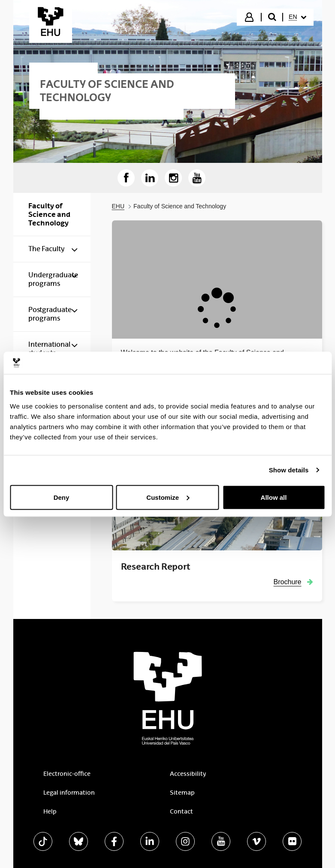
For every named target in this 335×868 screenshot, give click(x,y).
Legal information (69, 793)
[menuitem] (297, 17)
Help (50, 811)
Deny (62, 497)
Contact (181, 811)
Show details (289, 470)
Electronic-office (67, 774)
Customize (168, 497)
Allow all (274, 497)
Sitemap (182, 793)
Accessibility (188, 774)
